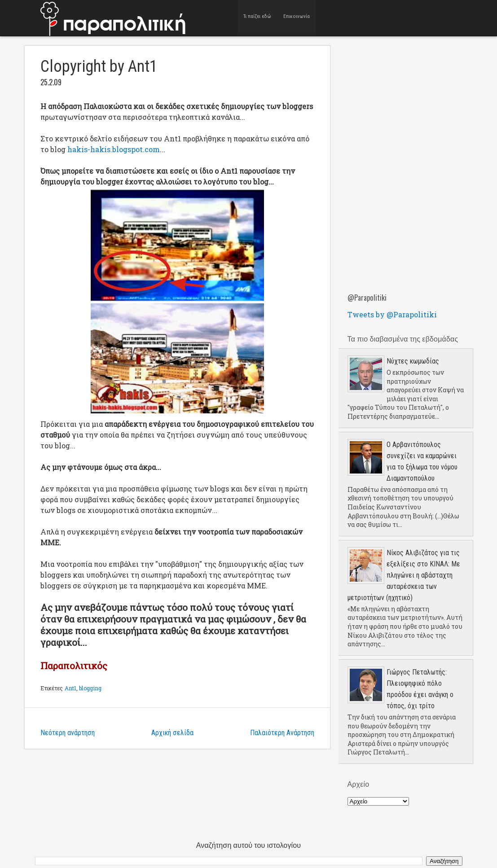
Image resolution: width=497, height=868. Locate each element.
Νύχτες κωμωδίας (413, 361)
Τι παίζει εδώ (258, 18)
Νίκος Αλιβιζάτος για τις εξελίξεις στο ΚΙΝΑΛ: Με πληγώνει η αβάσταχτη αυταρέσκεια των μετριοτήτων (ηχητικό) (404, 575)
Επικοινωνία (297, 18)
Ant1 (70, 688)
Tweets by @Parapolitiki (392, 314)
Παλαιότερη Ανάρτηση (282, 733)
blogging (90, 688)
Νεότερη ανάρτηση (68, 733)
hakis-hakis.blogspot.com (114, 149)
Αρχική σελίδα (172, 733)
